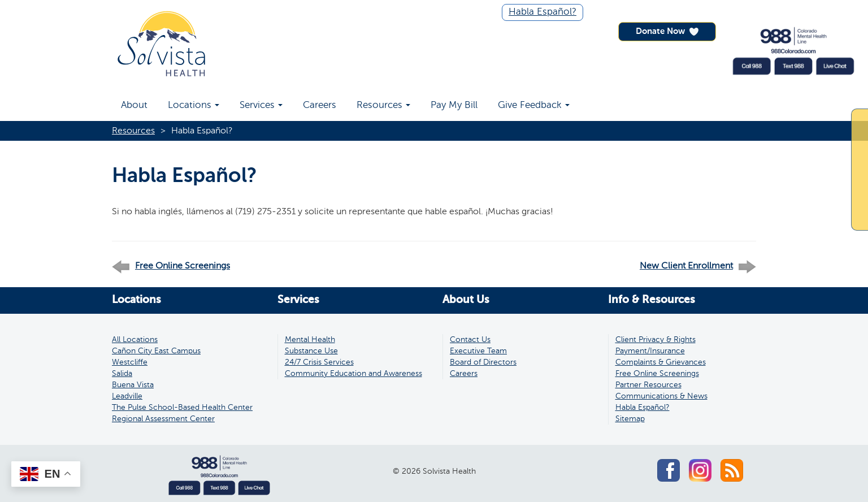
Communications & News (661, 396)
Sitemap (630, 419)
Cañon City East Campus (156, 351)
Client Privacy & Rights (656, 340)
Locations (194, 105)
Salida (122, 374)
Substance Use (311, 351)
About (134, 105)
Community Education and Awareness (353, 374)
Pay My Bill (454, 105)
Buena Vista (133, 385)
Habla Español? (542, 12)
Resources (383, 105)
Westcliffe (130, 362)
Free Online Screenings (183, 266)
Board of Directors (483, 362)
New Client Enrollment (686, 266)
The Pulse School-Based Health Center (182, 408)
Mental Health (310, 340)
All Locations (135, 340)
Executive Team (478, 351)
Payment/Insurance (650, 351)
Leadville (127, 396)
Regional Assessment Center (163, 419)
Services (261, 105)
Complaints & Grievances (661, 362)
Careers (320, 105)
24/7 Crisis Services (319, 362)
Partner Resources (648, 385)
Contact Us (470, 340)
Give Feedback (534, 105)
